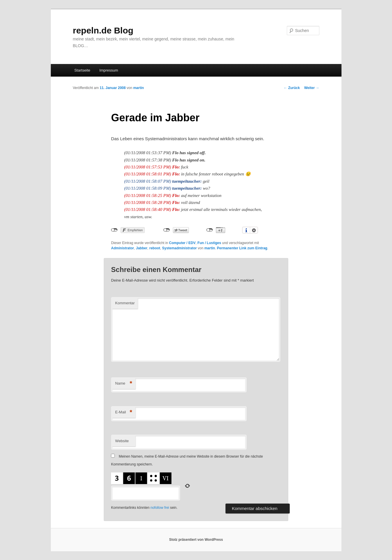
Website (122, 441)
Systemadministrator (179, 248)
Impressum (109, 70)
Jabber (142, 248)
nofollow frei (160, 508)
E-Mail (124, 412)
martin (138, 88)
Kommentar (125, 303)
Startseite (82, 70)
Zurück (292, 88)
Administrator (122, 248)
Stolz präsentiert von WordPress (196, 540)
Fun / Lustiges (209, 243)
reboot (155, 248)
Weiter (312, 88)
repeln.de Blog (103, 30)
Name (124, 384)
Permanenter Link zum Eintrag (242, 248)
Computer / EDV (182, 243)
